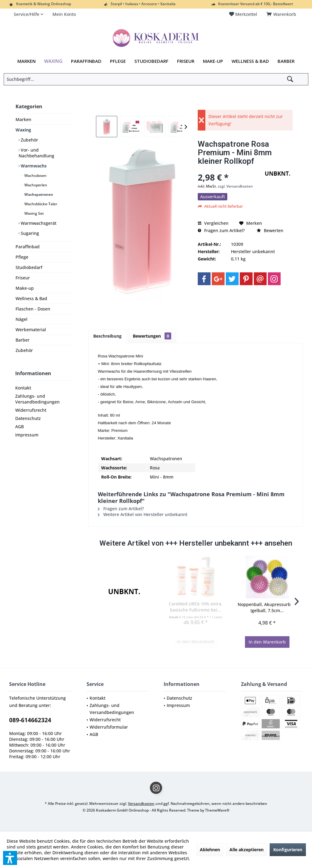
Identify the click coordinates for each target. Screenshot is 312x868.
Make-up (25, 288)
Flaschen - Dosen (33, 309)
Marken (23, 119)
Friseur (23, 278)
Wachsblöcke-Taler (40, 204)
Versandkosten (141, 803)
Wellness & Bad (31, 298)
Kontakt (23, 388)
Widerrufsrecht (31, 410)
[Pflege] (118, 61)
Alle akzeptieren (246, 850)
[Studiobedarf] (151, 61)
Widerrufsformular (109, 727)
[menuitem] (282, 14)
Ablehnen (210, 850)
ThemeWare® (217, 810)
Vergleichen (213, 223)
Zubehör (29, 140)
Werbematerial (31, 330)
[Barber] (286, 61)
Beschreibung (107, 336)
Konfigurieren (288, 850)
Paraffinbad (28, 247)
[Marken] (27, 61)
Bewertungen (152, 336)
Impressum (27, 435)
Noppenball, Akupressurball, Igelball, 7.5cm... (267, 607)
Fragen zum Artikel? (221, 230)
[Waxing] (53, 61)
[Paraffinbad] (86, 61)
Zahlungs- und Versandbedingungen (37, 399)
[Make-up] (213, 61)
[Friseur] (186, 61)
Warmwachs (33, 166)
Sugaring (29, 233)
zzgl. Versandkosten (235, 186)
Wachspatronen (38, 194)
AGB (19, 427)
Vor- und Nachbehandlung (36, 153)
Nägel (21, 319)
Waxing (23, 130)
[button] (10, 858)
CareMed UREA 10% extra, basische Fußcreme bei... (196, 607)
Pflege (22, 257)
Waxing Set (34, 213)
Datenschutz (28, 418)
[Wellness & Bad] (250, 61)
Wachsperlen (35, 185)
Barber (23, 340)
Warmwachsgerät (38, 223)
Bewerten (270, 230)
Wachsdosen (35, 176)
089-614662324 (30, 720)
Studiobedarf (29, 267)
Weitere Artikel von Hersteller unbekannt (143, 514)
